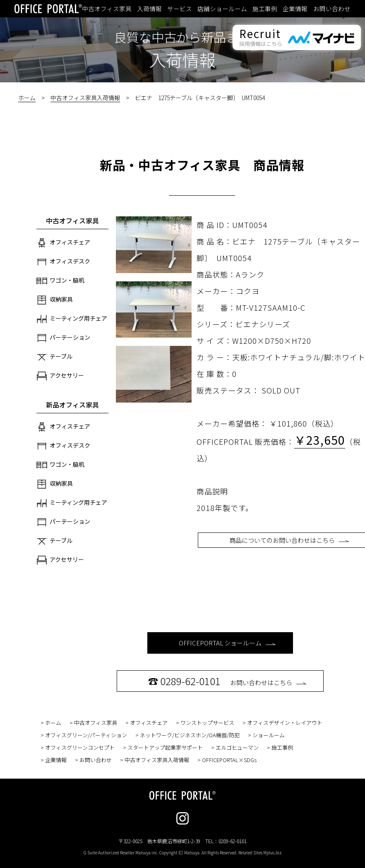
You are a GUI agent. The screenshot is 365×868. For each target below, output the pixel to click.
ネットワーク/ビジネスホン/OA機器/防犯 (190, 735)
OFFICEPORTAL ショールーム (227, 643)
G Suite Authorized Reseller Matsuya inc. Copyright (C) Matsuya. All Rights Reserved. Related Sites (183, 852)
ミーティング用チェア (72, 319)
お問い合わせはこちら (227, 681)
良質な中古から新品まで (182, 37)
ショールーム (269, 735)
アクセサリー (60, 376)
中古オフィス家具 (107, 9)
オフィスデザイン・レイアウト (285, 723)
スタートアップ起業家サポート (165, 747)
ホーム (27, 98)
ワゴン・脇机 (60, 281)
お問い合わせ (332, 9)
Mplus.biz (273, 852)
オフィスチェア (63, 243)
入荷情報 (149, 9)
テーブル (54, 357)
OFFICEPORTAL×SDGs (229, 760)
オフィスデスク (63, 262)
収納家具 (55, 300)
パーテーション (63, 338)
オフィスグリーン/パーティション (86, 735)
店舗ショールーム (222, 9)
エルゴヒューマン (237, 747)
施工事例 (265, 9)
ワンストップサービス (207, 723)
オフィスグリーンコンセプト (80, 747)
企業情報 (295, 9)
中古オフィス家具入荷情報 (85, 98)
